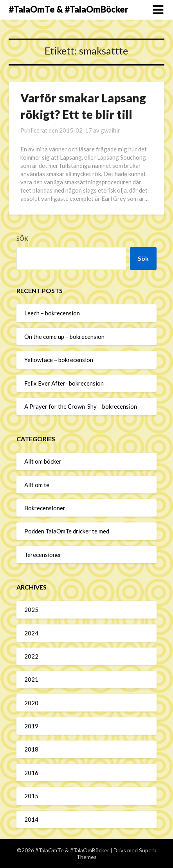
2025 (31, 610)
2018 (31, 749)
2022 (31, 656)
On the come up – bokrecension (64, 337)
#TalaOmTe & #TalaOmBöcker (68, 9)
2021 (31, 679)
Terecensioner (43, 555)
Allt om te (37, 485)
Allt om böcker (43, 461)
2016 (31, 773)
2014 (31, 819)
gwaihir (110, 130)
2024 (31, 633)
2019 (31, 726)
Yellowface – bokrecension (59, 360)
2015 (31, 796)
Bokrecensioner (45, 508)
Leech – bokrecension (52, 313)
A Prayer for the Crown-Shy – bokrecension (81, 406)
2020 (31, 703)
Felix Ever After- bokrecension (64, 383)
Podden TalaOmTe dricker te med (67, 531)
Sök (22, 238)
